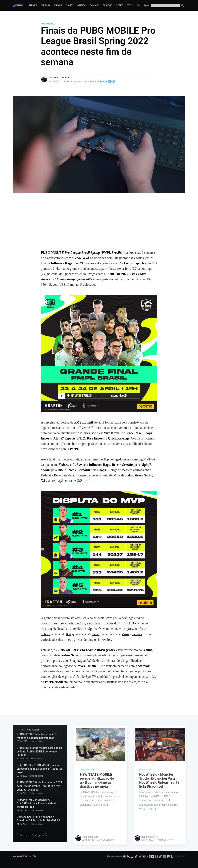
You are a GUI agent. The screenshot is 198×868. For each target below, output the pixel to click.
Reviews (108, 5)
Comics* (94, 5)
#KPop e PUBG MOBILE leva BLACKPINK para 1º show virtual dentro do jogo (36, 803)
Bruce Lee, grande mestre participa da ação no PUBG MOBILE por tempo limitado (39, 751)
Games (70, 5)
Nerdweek (17, 856)
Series (120, 5)
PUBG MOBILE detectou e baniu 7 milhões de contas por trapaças (37, 736)
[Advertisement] (99, 225)
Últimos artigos (115, 856)
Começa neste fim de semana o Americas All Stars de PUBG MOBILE (39, 818)
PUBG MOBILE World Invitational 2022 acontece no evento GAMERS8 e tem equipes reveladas (40, 786)
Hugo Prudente (63, 78)
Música (82, 5)
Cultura (46, 5)
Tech (130, 5)
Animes (33, 5)
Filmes (58, 5)
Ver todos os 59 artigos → (32, 835)
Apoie (147, 5)
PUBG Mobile (48, 24)
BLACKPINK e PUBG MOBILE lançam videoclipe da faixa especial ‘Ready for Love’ (40, 768)
